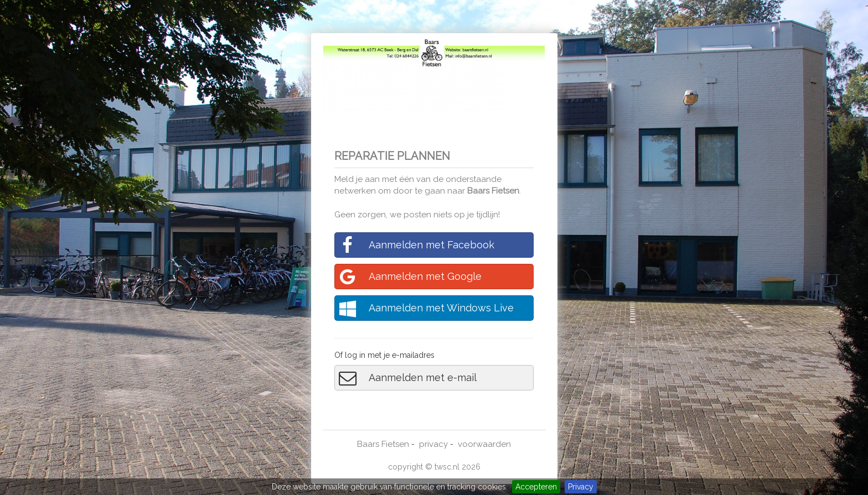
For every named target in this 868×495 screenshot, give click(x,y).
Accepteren (536, 487)
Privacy (581, 487)
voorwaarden (484, 444)
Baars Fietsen (493, 191)
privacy (433, 444)
